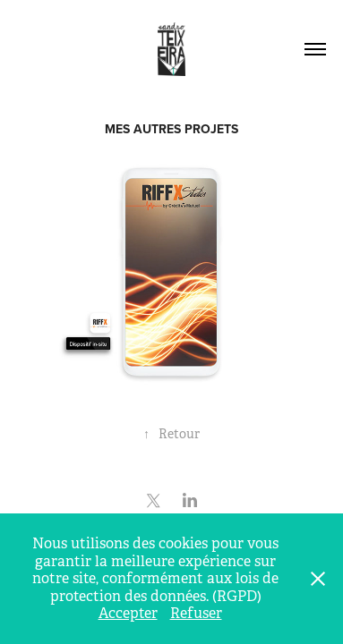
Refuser (196, 613)
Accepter (128, 613)
